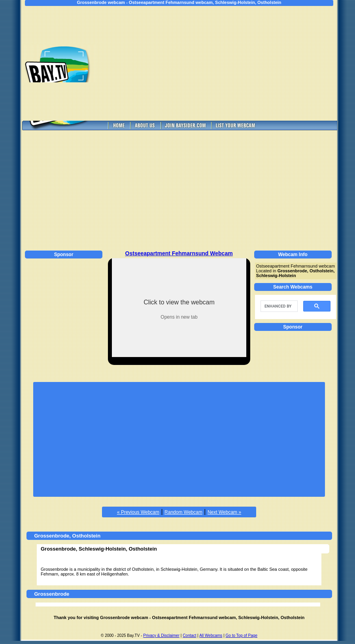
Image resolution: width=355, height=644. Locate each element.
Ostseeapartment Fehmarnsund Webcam (179, 253)
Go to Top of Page (242, 635)
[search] (278, 306)
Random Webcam (183, 512)
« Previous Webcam (138, 512)
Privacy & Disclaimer (161, 635)
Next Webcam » (224, 512)
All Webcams (211, 635)
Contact (189, 635)
